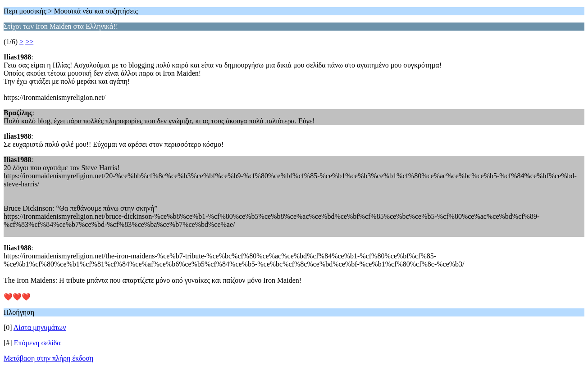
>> (29, 42)
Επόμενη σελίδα (37, 343)
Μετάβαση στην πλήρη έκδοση (48, 358)
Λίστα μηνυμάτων (40, 328)
